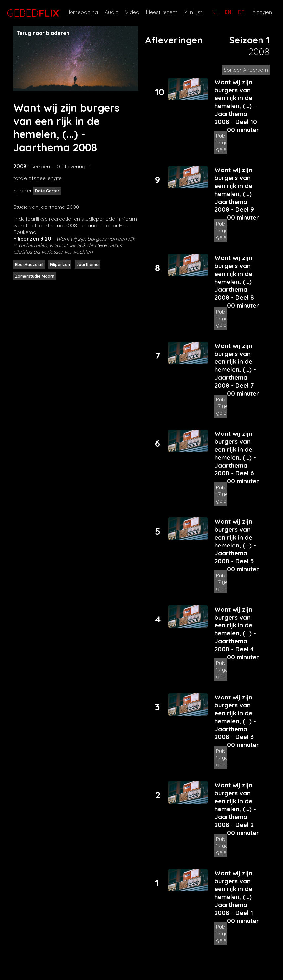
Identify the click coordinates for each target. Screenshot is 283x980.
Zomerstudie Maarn (35, 276)
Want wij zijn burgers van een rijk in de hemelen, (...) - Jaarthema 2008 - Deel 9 (235, 190)
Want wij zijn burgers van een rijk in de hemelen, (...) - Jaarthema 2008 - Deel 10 (236, 102)
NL (215, 12)
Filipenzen (60, 264)
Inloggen (262, 12)
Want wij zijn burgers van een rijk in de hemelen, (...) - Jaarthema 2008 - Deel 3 (235, 717)
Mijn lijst (193, 12)
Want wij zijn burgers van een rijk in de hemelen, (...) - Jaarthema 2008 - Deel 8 (235, 278)
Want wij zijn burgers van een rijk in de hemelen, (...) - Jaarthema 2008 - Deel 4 (235, 629)
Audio (112, 12)
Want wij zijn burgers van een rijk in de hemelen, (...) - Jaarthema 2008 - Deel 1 (235, 893)
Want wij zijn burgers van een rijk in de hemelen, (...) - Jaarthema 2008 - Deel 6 (235, 453)
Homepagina (82, 12)
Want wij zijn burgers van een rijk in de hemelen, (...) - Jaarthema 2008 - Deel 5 (235, 541)
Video (132, 12)
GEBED (31, 13)
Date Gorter (47, 191)
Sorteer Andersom (246, 70)
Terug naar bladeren (43, 33)
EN (228, 12)
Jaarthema (88, 264)
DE (241, 12)
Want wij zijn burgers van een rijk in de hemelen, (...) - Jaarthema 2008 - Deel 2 (235, 805)
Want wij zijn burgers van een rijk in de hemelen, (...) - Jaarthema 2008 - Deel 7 (235, 365)
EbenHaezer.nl (29, 264)
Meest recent (162, 12)
